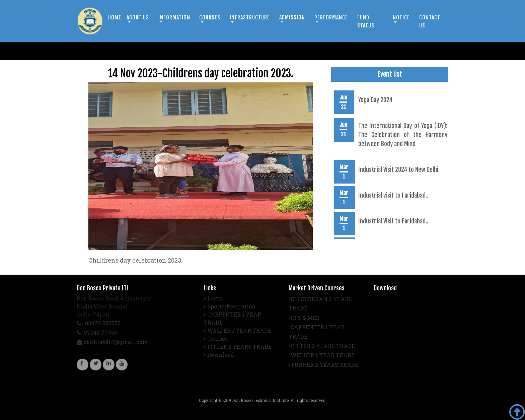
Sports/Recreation (231, 306)
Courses (217, 338)
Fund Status (366, 21)
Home (115, 17)
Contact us (430, 21)
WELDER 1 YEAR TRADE (239, 330)
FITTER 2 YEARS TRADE (239, 346)
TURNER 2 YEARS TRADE (323, 365)
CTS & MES (304, 318)
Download (221, 355)
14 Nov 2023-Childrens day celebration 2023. (201, 73)
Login (215, 298)
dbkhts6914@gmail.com (112, 342)
